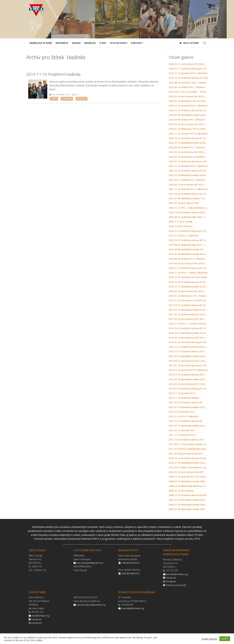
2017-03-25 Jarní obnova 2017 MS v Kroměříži (188, 319)
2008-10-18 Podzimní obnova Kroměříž (188, 495)
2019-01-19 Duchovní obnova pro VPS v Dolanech (188, 268)
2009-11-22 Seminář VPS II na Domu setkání (188, 477)
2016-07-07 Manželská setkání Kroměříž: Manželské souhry (188, 333)
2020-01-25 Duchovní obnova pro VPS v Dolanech (188, 231)
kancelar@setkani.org (177, 574)
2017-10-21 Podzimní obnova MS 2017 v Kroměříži (188, 305)
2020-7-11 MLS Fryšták (180, 222)
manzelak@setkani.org (133, 608)
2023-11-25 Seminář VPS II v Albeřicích (188, 134)
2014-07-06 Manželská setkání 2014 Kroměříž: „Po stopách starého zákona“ (188, 379)
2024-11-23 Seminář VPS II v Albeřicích (188, 106)
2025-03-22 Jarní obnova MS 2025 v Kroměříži (188, 96)
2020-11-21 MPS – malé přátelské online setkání (188, 208)
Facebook (171, 578)
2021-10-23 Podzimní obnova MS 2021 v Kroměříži (188, 194)
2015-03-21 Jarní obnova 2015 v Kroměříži (188, 361)
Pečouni (82, 99)
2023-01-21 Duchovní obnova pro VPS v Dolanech (188, 161)
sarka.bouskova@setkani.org (91, 605)
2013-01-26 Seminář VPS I (182, 412)
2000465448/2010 (131, 573)
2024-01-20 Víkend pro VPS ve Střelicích (188, 129)
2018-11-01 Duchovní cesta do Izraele (188, 277)
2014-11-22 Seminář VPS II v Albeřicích (188, 370)
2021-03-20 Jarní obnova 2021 (184, 203)
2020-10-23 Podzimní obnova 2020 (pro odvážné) (188, 212)
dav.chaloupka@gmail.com (90, 563)
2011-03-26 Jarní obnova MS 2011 (186, 454)
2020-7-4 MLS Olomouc (181, 226)
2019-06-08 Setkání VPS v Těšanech (187, 259)
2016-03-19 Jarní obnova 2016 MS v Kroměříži (188, 338)
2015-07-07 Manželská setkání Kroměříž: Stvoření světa (188, 356)
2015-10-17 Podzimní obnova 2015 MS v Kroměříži (188, 351)
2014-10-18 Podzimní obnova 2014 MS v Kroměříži (188, 375)
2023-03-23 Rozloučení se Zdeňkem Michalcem (188, 157)
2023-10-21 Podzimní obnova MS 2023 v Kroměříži (188, 138)
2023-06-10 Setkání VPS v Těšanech (187, 147)
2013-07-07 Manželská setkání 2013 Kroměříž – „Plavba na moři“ (188, 407)
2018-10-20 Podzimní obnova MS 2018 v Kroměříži (188, 282)
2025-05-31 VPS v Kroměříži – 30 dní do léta (188, 92)
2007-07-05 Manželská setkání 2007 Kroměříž (188, 500)
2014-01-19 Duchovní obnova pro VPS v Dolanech (188, 389)
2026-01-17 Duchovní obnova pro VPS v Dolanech (188, 69)
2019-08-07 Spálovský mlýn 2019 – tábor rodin (188, 245)
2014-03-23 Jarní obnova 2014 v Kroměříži (188, 384)
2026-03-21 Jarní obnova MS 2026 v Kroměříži (188, 64)
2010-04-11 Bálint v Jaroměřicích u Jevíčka (188, 467)
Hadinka (67, 99)
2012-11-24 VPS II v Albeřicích (184, 416)
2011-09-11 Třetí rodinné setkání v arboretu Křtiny (188, 444)
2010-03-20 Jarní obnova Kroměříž (186, 472)
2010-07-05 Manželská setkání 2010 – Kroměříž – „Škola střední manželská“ (188, 463)
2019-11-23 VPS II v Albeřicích (184, 236)
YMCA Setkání (189, 43)
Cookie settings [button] (209, 639)
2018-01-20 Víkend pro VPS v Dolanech (188, 296)
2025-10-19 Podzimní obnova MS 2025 (188, 78)
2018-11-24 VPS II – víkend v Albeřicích (188, 273)
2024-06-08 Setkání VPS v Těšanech (187, 120)
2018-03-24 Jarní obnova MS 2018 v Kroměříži (188, 291)
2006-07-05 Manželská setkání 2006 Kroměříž (188, 505)
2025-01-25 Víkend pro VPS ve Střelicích (188, 101)
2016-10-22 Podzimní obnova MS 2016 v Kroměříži (188, 328)
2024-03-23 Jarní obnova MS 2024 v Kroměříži (188, 124)
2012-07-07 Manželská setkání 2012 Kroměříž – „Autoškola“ (188, 426)
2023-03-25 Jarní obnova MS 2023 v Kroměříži (188, 152)
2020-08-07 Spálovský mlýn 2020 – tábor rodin (188, 217)
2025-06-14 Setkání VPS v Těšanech (187, 87)
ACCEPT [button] (225, 639)
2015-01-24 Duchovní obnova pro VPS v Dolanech (188, 365)
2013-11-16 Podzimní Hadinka (184, 398)
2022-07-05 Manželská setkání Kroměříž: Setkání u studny (188, 175)
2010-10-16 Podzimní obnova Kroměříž (188, 458)
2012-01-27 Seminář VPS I (182, 430)
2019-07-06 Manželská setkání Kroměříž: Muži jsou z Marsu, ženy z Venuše (188, 254)
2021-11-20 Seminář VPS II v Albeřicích (188, 189)
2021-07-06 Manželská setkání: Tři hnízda (188, 198)
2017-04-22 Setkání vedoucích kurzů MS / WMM (188, 314)
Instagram (171, 581)
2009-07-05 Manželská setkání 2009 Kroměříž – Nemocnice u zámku (188, 481)
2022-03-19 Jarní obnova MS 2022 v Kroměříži (188, 185)
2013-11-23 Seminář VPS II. (182, 393)
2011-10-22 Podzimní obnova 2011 (186, 440)
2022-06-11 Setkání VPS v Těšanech (187, 180)
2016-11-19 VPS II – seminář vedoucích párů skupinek (188, 324)
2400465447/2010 (131, 563)
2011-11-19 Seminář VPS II (182, 435)
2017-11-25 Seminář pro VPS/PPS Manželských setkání (188, 300)
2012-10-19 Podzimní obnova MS (186, 421)
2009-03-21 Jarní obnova (181, 491)
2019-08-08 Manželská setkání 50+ (186, 249)
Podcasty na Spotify (176, 585)
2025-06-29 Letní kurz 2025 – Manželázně (188, 83)
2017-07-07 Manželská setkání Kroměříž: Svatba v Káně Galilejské (188, 310)
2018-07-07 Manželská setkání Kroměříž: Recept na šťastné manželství (188, 287)
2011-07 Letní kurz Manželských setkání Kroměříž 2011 (188, 449)
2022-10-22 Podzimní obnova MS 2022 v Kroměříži (188, 171)
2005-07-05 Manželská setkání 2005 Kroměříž (188, 509)
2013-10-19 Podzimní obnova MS (186, 402)
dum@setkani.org (41, 616)
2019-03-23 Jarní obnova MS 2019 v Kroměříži (188, 263)
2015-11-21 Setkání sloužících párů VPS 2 (188, 347)
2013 (54, 99)
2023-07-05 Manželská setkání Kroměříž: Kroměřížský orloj (188, 143)
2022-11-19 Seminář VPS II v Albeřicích (188, 166)
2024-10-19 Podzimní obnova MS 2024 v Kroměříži (188, 110)
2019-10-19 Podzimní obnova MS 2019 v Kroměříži (188, 240)
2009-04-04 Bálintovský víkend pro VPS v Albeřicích (188, 486)
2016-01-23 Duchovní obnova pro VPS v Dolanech (188, 342)
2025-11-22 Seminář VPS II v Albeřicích (188, 73)
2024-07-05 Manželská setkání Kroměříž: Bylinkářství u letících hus (188, 115)
